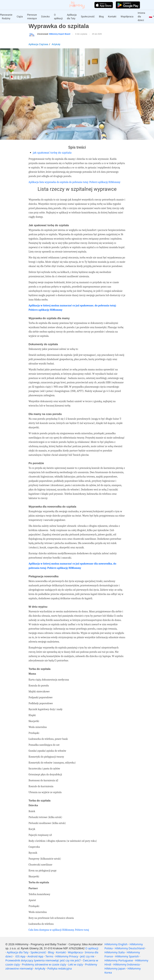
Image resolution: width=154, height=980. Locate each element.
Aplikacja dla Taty (72, 17)
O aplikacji (58, 17)
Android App (35, 956)
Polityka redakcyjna (60, 968)
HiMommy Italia (115, 952)
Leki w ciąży (76, 964)
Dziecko (45, 17)
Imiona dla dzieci (141, 17)
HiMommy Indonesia (127, 964)
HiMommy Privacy (67, 956)
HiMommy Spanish (127, 956)
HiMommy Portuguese (119, 960)
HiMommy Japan (115, 968)
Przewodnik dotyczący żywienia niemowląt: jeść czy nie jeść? (43, 960)
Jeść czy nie (87, 956)
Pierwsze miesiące (32, 17)
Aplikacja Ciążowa (38, 44)
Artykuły (56, 44)
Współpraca (127, 17)
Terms (49, 956)
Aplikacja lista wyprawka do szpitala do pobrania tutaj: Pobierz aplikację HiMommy (74, 182)
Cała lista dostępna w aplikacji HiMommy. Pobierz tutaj (59, 930)
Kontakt (112, 17)
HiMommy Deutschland (130, 948)
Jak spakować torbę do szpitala (52, 153)
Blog (101, 17)
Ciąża (20, 17)
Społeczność (88, 17)
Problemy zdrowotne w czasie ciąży (44, 964)
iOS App (20, 956)
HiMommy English (116, 944)
